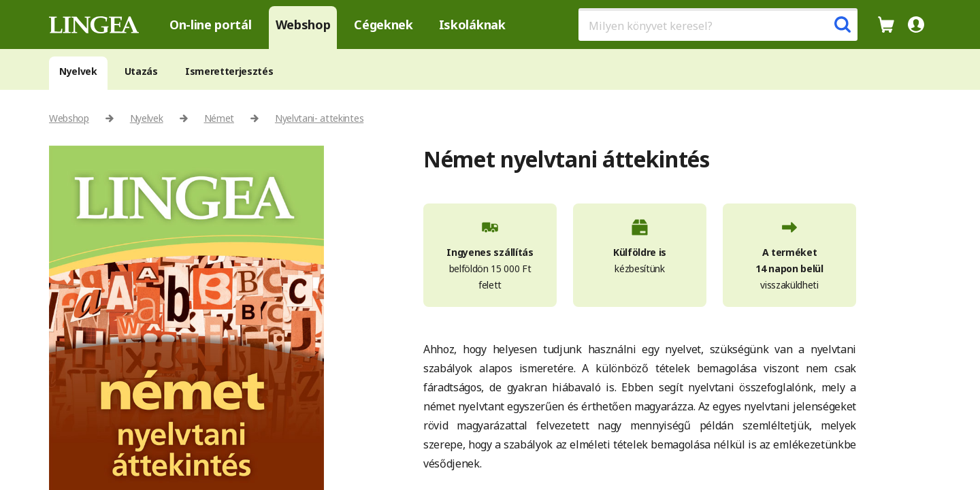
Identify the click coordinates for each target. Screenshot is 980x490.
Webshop (303, 24)
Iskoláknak (472, 24)
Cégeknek (383, 24)
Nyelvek (78, 71)
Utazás (141, 71)
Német (219, 118)
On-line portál (211, 24)
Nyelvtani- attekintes (319, 118)
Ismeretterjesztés (229, 71)
